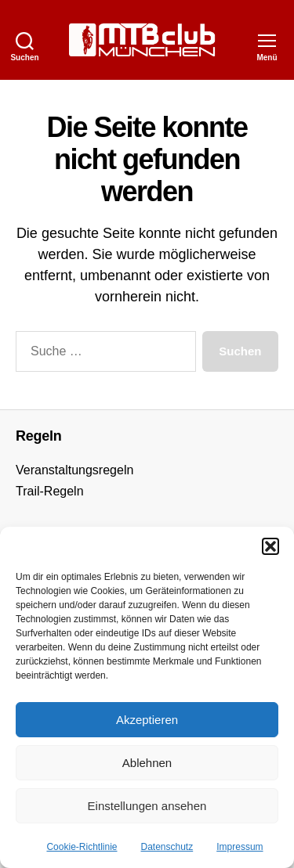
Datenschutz (167, 847)
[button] (270, 546)
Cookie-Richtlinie (82, 847)
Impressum (240, 847)
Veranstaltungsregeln (74, 470)
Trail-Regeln (50, 491)
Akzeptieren (147, 720)
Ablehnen (147, 763)
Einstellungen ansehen (147, 806)
